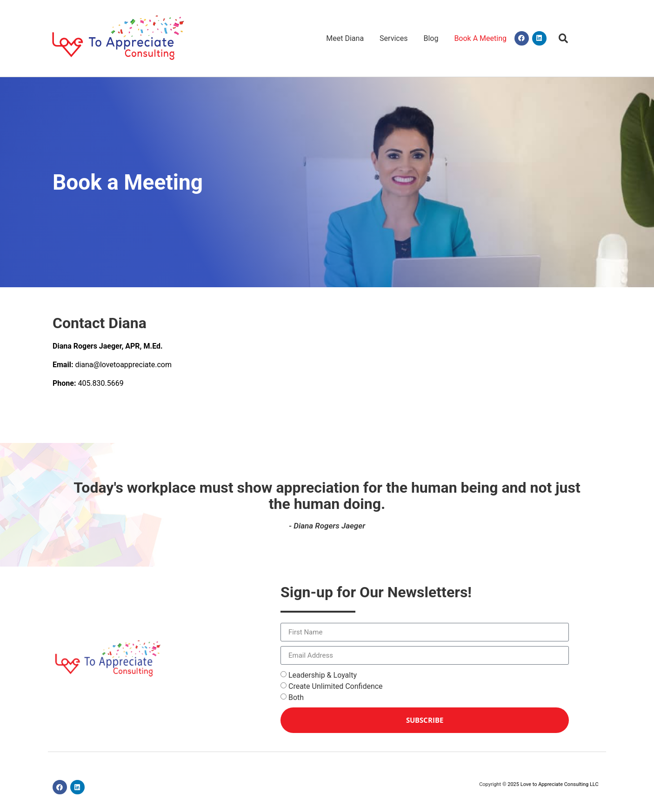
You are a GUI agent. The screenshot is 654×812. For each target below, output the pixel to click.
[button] (564, 38)
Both (296, 697)
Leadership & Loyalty (323, 675)
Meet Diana (345, 38)
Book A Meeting (480, 38)
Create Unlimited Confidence (336, 686)
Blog (431, 38)
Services (394, 38)
